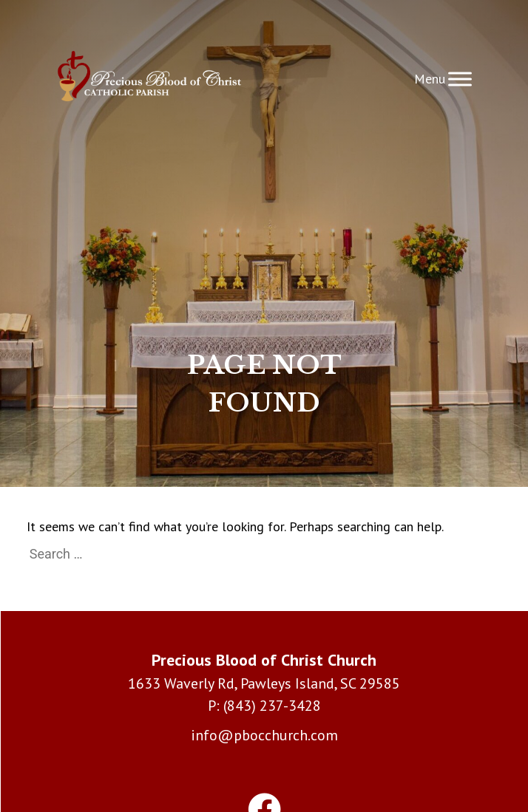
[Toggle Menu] (460, 79)
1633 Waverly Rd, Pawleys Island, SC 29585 (264, 683)
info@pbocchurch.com (264, 735)
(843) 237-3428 (272, 706)
